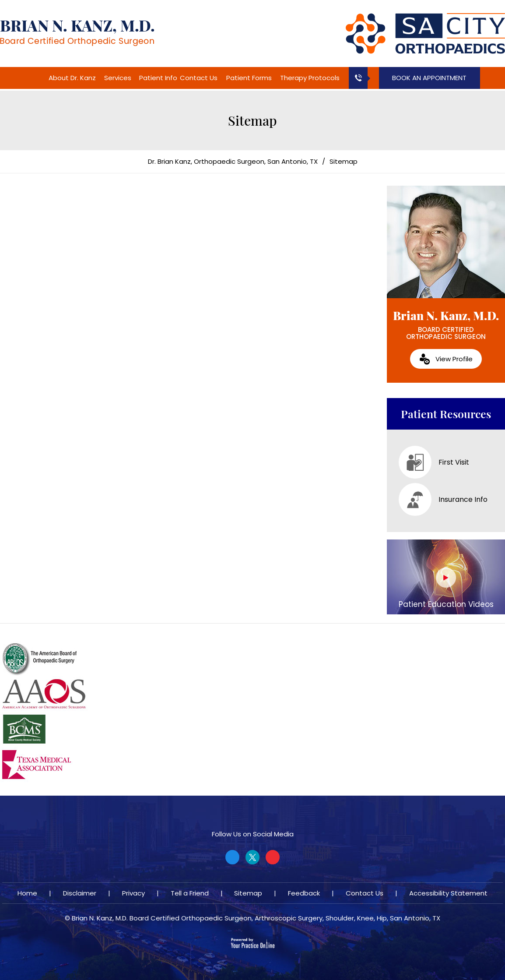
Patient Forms (249, 78)
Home (36, 78)
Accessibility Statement (448, 893)
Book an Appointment (429, 78)
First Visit (434, 462)
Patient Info (158, 78)
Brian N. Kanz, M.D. (446, 324)
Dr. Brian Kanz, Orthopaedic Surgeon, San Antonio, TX (233, 161)
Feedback (304, 893)
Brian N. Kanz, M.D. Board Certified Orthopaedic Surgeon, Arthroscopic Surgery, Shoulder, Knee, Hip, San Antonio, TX (256, 918)
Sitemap (248, 893)
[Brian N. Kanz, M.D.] (77, 33)
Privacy (133, 893)
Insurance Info (443, 499)
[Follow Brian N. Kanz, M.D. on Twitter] (253, 857)
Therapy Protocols (310, 78)
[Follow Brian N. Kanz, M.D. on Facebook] (232, 857)
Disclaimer (80, 893)
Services (118, 78)
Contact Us (199, 78)
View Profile (454, 359)
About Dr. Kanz (72, 78)
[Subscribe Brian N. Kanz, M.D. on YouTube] (273, 857)
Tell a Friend (190, 893)
